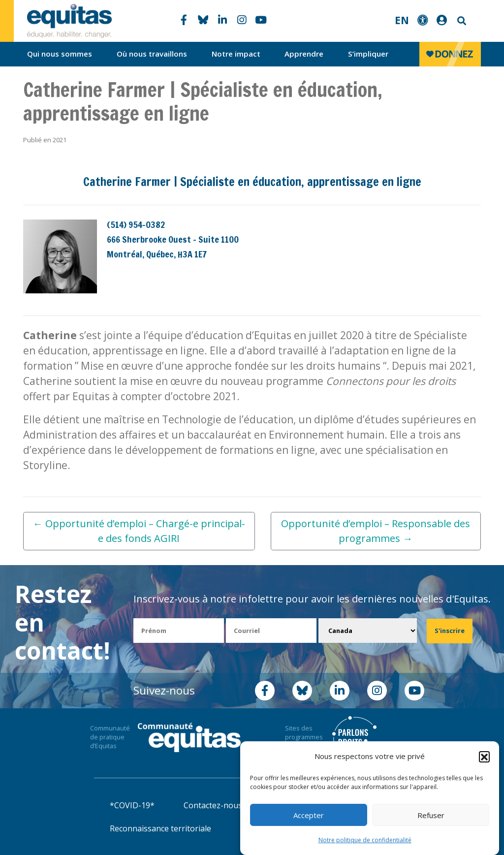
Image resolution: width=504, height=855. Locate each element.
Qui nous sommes (60, 54)
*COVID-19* (132, 805)
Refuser (431, 815)
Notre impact (236, 54)
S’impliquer (368, 54)
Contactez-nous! (214, 805)
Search (461, 21)
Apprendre (304, 54)
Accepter (309, 815)
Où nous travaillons (152, 54)
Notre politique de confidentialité (365, 840)
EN (402, 20)
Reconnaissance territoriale (160, 828)
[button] (484, 757)
